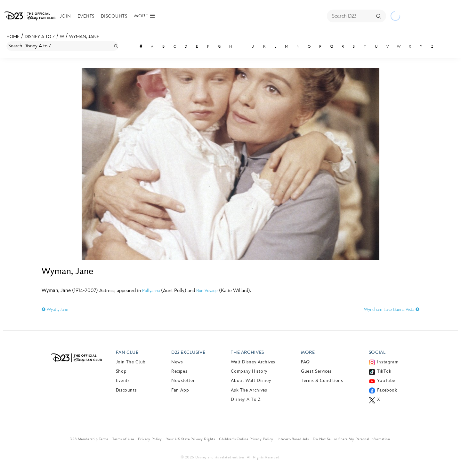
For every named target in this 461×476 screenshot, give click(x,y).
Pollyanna (151, 291)
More (308, 352)
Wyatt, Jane (55, 309)
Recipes (179, 371)
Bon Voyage (207, 291)
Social (377, 352)
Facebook (387, 390)
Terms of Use (123, 439)
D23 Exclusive (188, 352)
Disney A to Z (40, 37)
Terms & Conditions (322, 381)
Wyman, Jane (84, 37)
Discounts (114, 16)
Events (86, 16)
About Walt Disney (251, 381)
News (177, 362)
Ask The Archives (249, 390)
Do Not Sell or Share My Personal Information (351, 439)
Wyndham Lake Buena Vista (392, 309)
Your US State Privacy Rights (190, 439)
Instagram (388, 362)
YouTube (386, 381)
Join (65, 16)
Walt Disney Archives (253, 362)
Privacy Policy (150, 439)
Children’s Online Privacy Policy (246, 439)
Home (13, 37)
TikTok (384, 371)
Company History (249, 371)
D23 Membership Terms (89, 439)
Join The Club (131, 362)
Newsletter (183, 381)
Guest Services (316, 371)
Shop (121, 371)
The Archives (247, 352)
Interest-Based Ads (293, 439)
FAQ (305, 362)
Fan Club (127, 352)
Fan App (180, 390)
